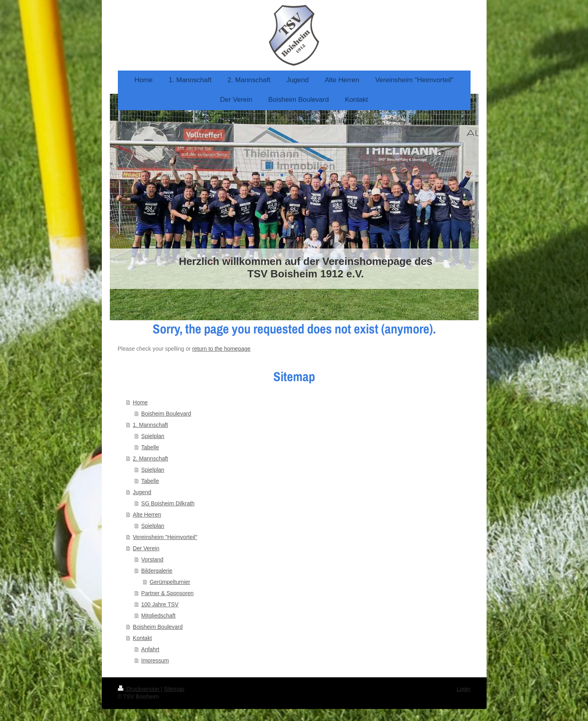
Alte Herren (147, 515)
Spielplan (153, 436)
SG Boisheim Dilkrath (168, 503)
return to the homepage (222, 349)
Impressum (155, 660)
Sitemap (174, 689)
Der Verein (146, 548)
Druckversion (139, 689)
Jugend (142, 492)
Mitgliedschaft (158, 616)
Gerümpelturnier (170, 582)
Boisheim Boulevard (166, 414)
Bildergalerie (157, 571)
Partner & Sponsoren (167, 593)
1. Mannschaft (150, 425)
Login (463, 689)
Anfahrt (150, 649)
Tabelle (150, 447)
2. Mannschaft (150, 458)
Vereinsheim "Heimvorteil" (165, 537)
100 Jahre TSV (160, 604)
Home (140, 402)
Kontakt (142, 638)
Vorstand (152, 559)
